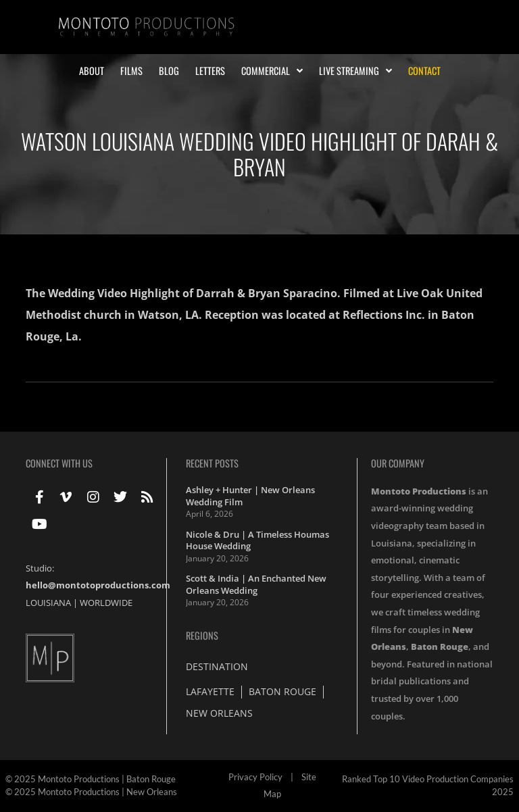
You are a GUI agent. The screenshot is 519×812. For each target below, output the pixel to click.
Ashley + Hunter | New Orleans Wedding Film (250, 496)
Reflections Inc (382, 315)
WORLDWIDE (106, 603)
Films (131, 71)
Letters (210, 71)
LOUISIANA (48, 603)
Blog (169, 71)
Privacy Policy (255, 777)
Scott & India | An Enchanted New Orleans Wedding (256, 584)
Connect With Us (59, 463)
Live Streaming (355, 71)
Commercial (272, 71)
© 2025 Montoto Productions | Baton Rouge (91, 779)
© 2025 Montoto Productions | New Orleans (91, 792)
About (92, 71)
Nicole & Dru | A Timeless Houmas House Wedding (257, 540)
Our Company (398, 463)
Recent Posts (212, 463)
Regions (202, 635)
